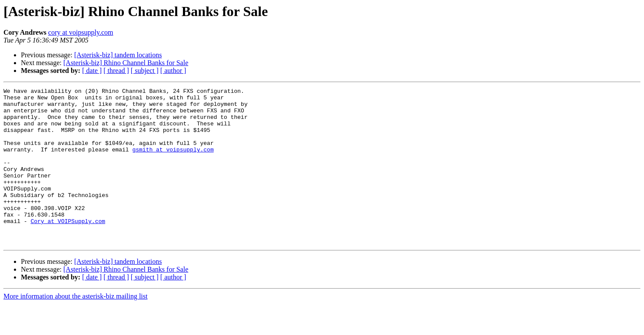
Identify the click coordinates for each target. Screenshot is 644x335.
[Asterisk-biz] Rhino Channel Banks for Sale (126, 63)
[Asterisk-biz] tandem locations (118, 55)
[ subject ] (145, 71)
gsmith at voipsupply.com (173, 162)
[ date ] (92, 71)
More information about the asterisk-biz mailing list (75, 327)
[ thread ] (116, 71)
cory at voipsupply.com (81, 32)
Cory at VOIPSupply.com (68, 248)
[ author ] (173, 71)
